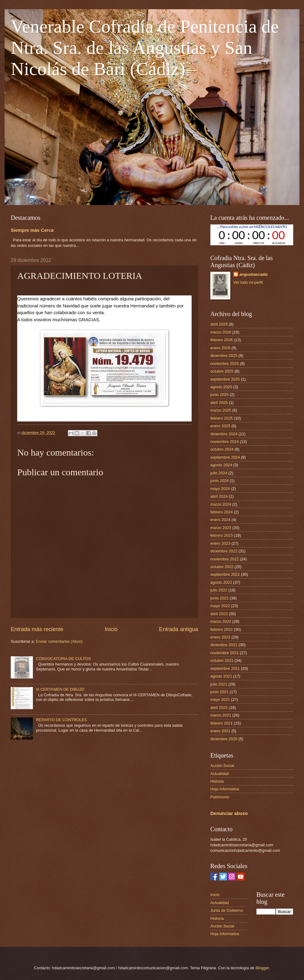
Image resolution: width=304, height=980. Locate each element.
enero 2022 (220, 637)
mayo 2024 (220, 489)
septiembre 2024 (225, 457)
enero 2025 (220, 426)
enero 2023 (220, 543)
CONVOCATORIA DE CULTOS (63, 659)
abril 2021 (219, 707)
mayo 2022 (220, 606)
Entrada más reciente (37, 629)
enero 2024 (220, 520)
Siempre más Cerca (32, 230)
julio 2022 (219, 590)
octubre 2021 (222, 660)
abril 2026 (219, 324)
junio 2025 (219, 395)
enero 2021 (220, 731)
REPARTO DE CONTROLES (61, 720)
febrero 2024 (222, 512)
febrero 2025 (222, 418)
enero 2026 (220, 348)
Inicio (111, 629)
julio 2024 (219, 473)
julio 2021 (219, 684)
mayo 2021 (220, 699)
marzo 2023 (221, 528)
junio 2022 (219, 598)
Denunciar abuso (229, 813)
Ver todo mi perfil (248, 282)
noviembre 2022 (224, 559)
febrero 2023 (222, 535)
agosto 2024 (221, 465)
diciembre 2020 (224, 739)
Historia (217, 781)
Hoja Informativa (225, 789)
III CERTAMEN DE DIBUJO (60, 689)
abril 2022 (219, 614)
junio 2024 (219, 481)
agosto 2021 (221, 676)
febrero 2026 (222, 340)
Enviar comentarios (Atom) (59, 641)
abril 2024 (219, 496)
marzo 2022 (221, 621)
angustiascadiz (254, 274)
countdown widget (252, 235)
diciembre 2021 (224, 645)
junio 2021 (219, 692)
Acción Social (222, 766)
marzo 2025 (221, 410)
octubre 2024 (222, 449)
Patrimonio (220, 797)
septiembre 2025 (225, 379)
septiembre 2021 (225, 668)
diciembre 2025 (224, 356)
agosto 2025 (221, 387)
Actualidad (220, 774)
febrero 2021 (222, 723)
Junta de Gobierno (227, 910)
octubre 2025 (222, 371)
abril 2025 (219, 403)
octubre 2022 (222, 567)
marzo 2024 (221, 504)
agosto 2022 (221, 582)
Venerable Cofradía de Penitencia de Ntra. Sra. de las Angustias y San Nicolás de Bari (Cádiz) (145, 48)
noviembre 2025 (224, 364)
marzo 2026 (221, 332)
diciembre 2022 (224, 551)
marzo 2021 (221, 715)
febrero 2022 (222, 629)
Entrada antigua (179, 629)
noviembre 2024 (224, 442)
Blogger (262, 968)
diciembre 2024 (224, 434)
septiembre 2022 (225, 574)
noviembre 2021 (224, 653)
